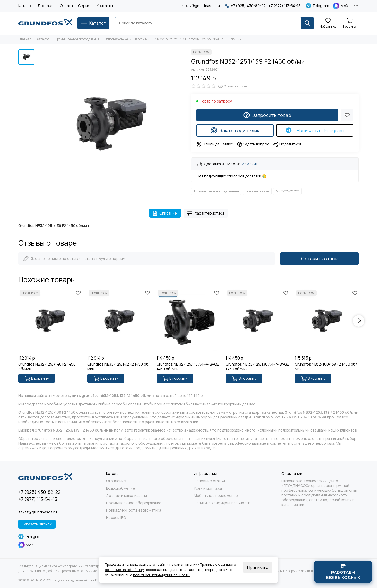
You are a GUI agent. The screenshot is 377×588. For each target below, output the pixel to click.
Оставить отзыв (319, 259)
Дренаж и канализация (126, 496)
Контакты (105, 6)
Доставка (46, 6)
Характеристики (206, 213)
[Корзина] (350, 23)
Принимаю (258, 567)
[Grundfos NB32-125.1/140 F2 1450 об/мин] (50, 321)
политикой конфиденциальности (161, 575)
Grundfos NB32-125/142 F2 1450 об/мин (119, 367)
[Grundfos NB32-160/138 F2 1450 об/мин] (327, 321)
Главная (25, 39)
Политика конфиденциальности (222, 503)
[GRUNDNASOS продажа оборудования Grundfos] (45, 23)
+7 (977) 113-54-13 (284, 6)
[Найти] (307, 23)
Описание (165, 213)
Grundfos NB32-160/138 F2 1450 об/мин (326, 367)
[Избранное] (328, 23)
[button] (359, 321)
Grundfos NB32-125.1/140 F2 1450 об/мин (47, 367)
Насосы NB (141, 39)
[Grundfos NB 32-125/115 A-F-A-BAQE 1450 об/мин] (188, 321)
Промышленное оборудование (77, 39)
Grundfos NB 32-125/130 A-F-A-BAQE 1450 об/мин (257, 367)
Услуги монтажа (208, 488)
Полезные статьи (209, 481)
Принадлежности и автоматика (134, 510)
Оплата (66, 6)
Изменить (251, 164)
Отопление (116, 481)
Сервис (85, 6)
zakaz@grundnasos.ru (201, 6)
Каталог (25, 6)
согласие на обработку (124, 570)
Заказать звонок (37, 524)
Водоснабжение (116, 39)
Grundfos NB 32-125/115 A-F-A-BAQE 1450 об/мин (188, 367)
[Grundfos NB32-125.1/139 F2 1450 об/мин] (111, 124)
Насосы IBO (116, 518)
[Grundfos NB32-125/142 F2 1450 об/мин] (119, 321)
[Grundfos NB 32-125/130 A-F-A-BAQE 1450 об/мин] (258, 321)
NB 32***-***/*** (166, 39)
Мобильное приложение (216, 496)
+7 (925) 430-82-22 (245, 6)
